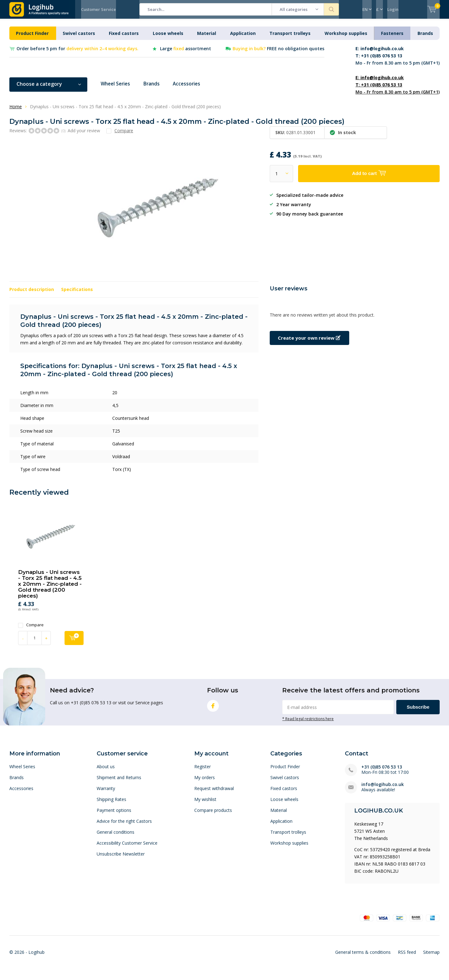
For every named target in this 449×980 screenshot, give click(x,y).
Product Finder (32, 38)
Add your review (84, 135)
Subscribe (418, 712)
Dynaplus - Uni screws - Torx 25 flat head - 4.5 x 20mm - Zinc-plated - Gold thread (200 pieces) (50, 589)
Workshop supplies (346, 38)
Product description (32, 294)
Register (203, 771)
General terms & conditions (363, 957)
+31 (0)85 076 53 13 (382, 771)
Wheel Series (117, 89)
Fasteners (392, 38)
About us (106, 771)
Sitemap (431, 957)
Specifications (77, 294)
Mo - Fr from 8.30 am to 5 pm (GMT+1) (398, 60)
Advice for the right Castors (124, 826)
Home (16, 111)
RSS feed (407, 957)
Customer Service (99, 9)
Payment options (114, 815)
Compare (31, 630)
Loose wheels (168, 38)
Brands (425, 38)
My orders (205, 782)
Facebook (213, 709)
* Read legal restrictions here (308, 723)
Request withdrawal (214, 793)
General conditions (116, 837)
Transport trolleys (290, 38)
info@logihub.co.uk (383, 789)
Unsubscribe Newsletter (121, 859)
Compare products (213, 815)
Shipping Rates (111, 804)
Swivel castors (79, 38)
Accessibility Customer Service (127, 848)
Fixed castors (124, 38)
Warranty (106, 793)
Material (207, 38)
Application (243, 38)
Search (331, 9)
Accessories (191, 89)
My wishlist (205, 804)
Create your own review (309, 342)
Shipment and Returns (119, 782)
